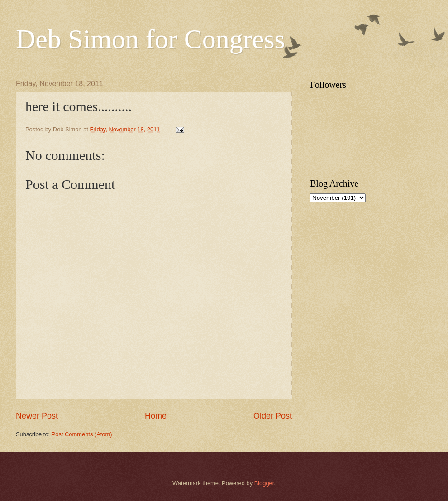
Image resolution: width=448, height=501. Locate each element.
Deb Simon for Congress (150, 39)
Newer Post (37, 416)
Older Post (273, 416)
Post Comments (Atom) (82, 434)
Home (156, 416)
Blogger (264, 483)
